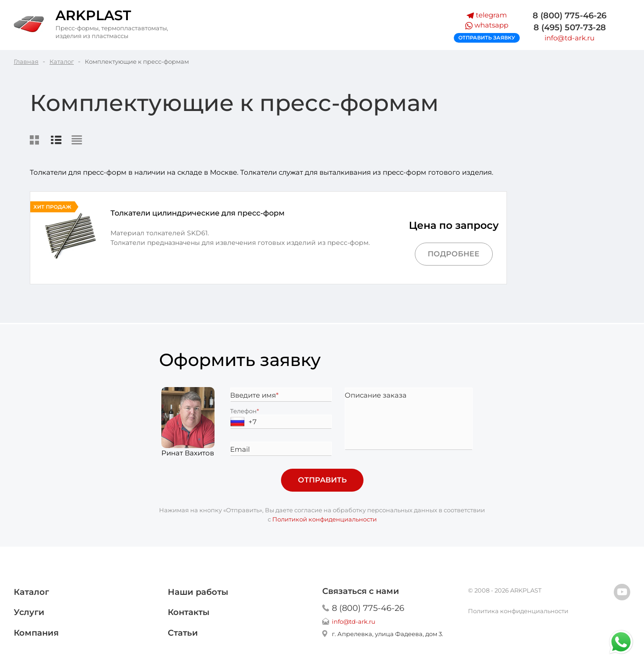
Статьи (183, 633)
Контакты (189, 612)
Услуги (29, 612)
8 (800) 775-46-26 (570, 15)
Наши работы (198, 592)
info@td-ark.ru (570, 38)
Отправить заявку (487, 38)
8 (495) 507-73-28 (570, 27)
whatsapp (487, 25)
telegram (487, 15)
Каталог (31, 592)
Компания (36, 633)
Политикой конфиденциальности (325, 519)
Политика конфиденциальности (518, 611)
